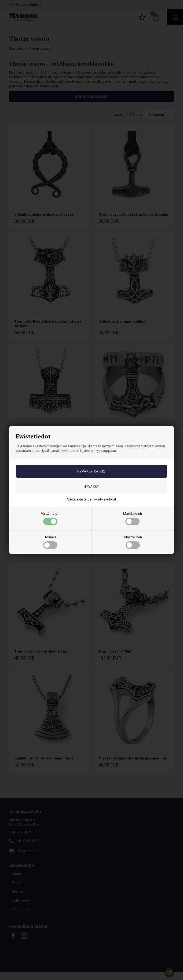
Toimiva (50, 542)
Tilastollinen (133, 542)
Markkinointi (133, 518)
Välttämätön (50, 518)
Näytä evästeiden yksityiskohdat (91, 499)
